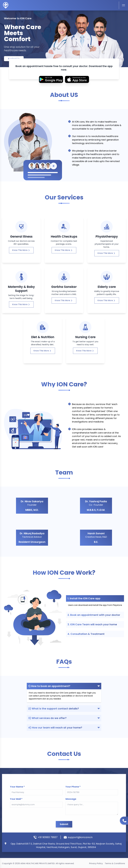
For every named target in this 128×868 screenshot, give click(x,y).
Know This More (21, 263)
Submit (64, 807)
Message (68, 792)
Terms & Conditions (115, 863)
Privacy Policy (96, 863)
